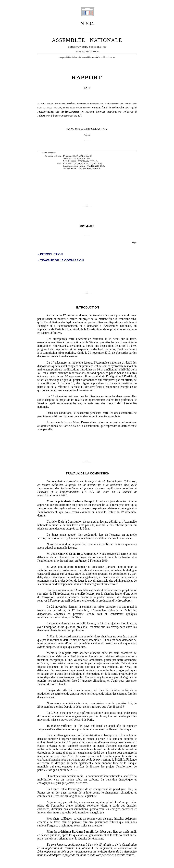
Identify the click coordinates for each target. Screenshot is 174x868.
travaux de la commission (88, 473)
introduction (88, 308)
